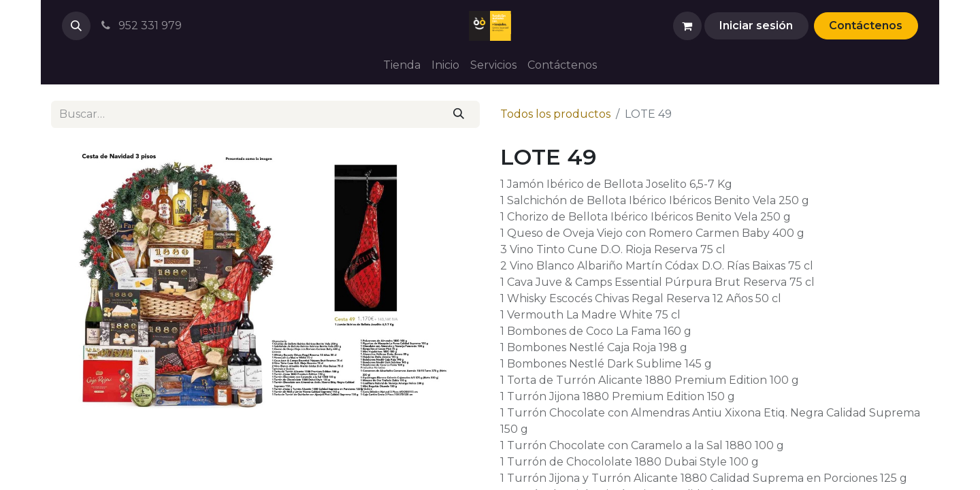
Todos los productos (555, 114)
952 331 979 (140, 26)
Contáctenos (866, 26)
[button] (76, 26)
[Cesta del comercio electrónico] (687, 26)
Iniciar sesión (756, 26)
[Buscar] (459, 114)
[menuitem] (402, 65)
